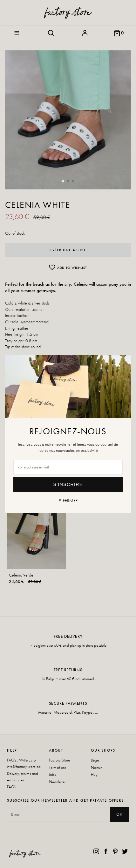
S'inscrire (68, 484)
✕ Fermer (68, 500)
